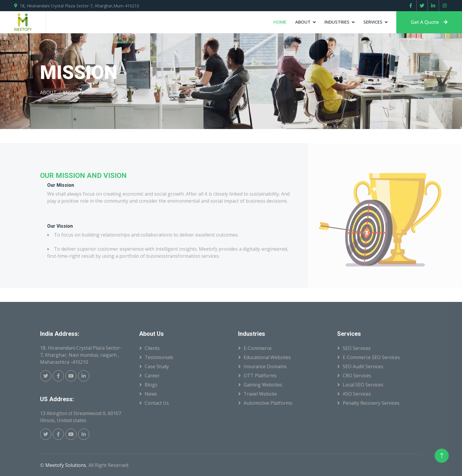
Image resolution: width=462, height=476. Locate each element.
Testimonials (159, 357)
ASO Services (357, 394)
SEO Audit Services (363, 366)
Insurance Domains (265, 366)
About (303, 22)
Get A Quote (429, 22)
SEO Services (357, 348)
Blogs (151, 385)
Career (152, 376)
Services (373, 22)
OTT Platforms (260, 376)
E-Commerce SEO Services (371, 357)
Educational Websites (267, 357)
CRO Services (357, 376)
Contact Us (157, 403)
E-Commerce (258, 348)
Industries (337, 22)
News (151, 394)
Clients (152, 348)
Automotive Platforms (268, 403)
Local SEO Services (363, 385)
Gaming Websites (263, 385)
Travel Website (260, 394)
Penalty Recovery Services (371, 403)
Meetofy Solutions (66, 465)
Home (280, 22)
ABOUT (48, 92)
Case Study (157, 366)
